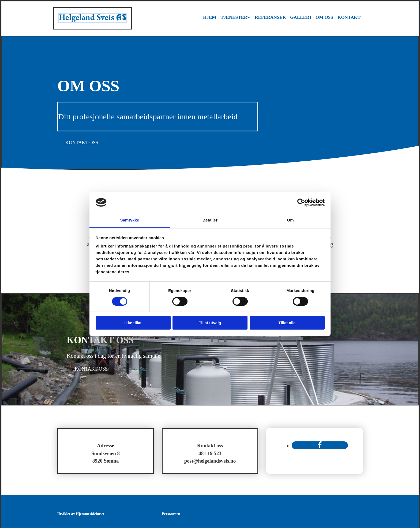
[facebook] (320, 444)
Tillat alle (287, 323)
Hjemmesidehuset (90, 513)
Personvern (171, 513)
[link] (236, 18)
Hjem (210, 18)
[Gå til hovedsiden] (93, 22)
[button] (82, 142)
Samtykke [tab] (130, 220)
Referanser (271, 18)
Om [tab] (290, 220)
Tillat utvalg (210, 323)
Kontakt (349, 18)
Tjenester (235, 18)
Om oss (325, 18)
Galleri (301, 18)
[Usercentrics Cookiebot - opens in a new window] (301, 202)
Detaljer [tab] (210, 220)
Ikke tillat (133, 323)
